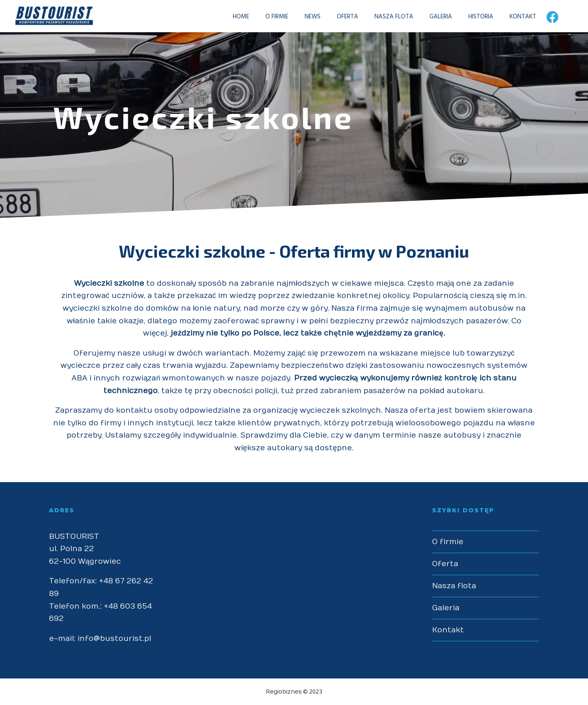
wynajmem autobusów (469, 308)
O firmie (448, 542)
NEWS (305, 17)
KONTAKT (516, 17)
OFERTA (340, 17)
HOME (234, 17)
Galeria (446, 608)
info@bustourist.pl (114, 639)
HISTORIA (473, 17)
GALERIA (433, 17)
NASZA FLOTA (386, 17)
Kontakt (448, 630)
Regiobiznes (284, 692)
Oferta (445, 564)
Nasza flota (454, 586)
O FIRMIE (269, 17)
